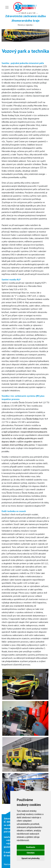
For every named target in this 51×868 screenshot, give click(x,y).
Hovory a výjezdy (26, 25)
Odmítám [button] (31, 853)
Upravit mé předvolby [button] (31, 858)
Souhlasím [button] (31, 847)
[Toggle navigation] (7, 7)
